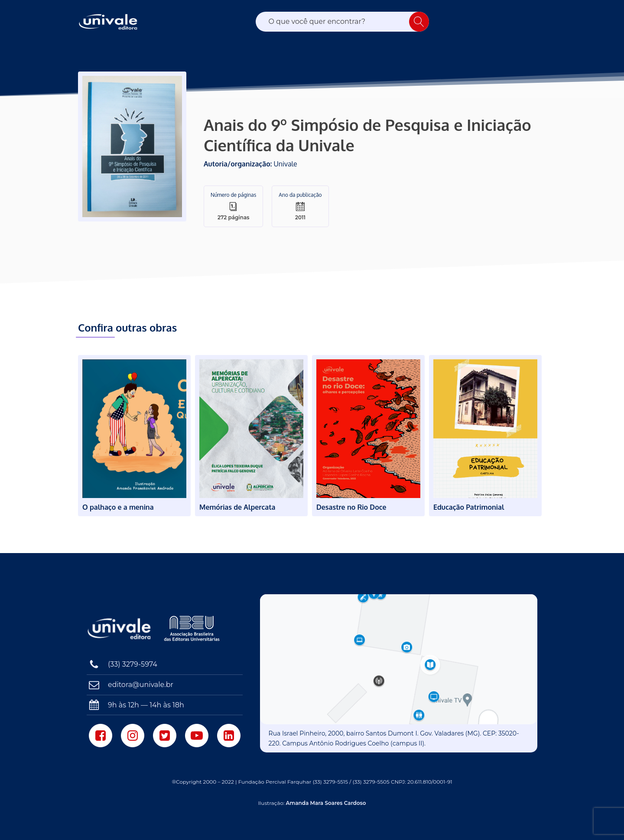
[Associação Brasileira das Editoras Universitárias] (193, 628)
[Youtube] (197, 736)
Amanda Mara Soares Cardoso (326, 803)
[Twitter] (165, 736)
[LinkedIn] (229, 736)
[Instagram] (133, 736)
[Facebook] (101, 736)
